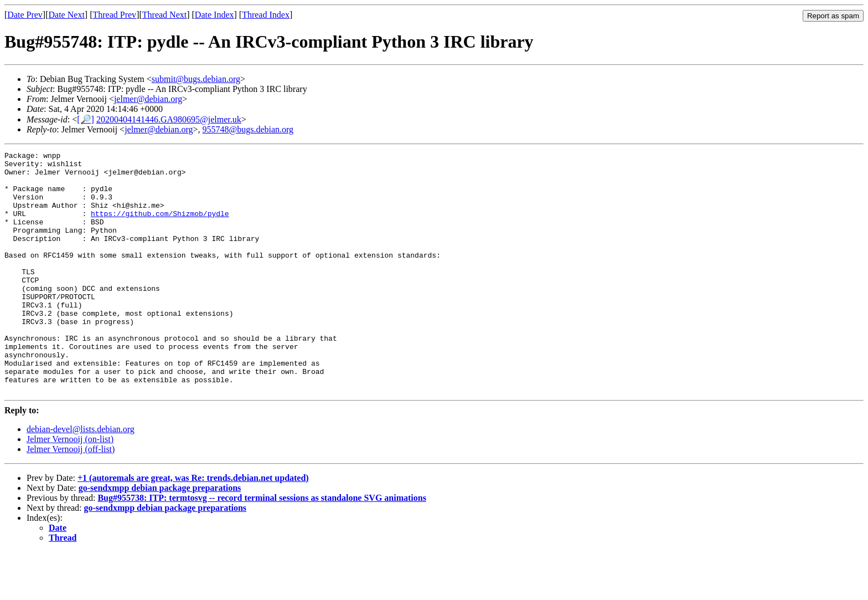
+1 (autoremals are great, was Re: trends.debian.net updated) (193, 526)
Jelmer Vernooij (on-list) (70, 487)
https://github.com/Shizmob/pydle (160, 227)
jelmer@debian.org (148, 99)
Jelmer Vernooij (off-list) (71, 497)
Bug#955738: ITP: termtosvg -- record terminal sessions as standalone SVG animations (262, 546)
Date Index (215, 15)
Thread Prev (114, 15)
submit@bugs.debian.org (196, 79)
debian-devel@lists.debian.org (81, 477)
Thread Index (266, 15)
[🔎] (86, 119)
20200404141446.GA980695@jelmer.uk (169, 119)
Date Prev (25, 15)
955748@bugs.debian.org (248, 129)
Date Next (67, 15)
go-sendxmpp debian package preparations (160, 536)
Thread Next (164, 15)
